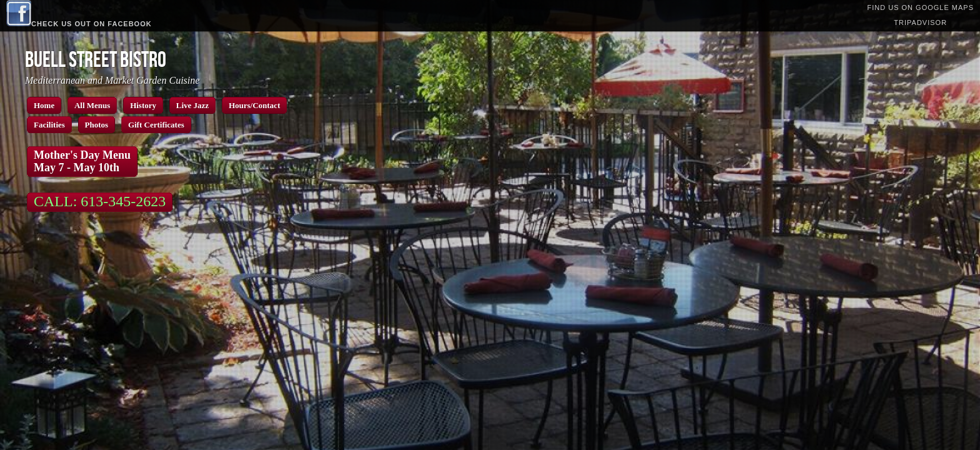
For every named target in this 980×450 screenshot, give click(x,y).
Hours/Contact (254, 105)
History (143, 105)
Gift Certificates (156, 125)
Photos (97, 125)
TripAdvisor (920, 22)
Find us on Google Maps (920, 7)
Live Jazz (192, 105)
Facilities (49, 125)
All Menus (92, 105)
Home (44, 105)
